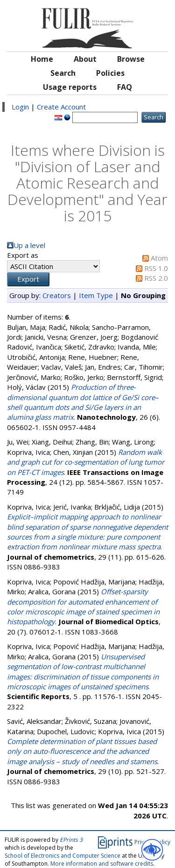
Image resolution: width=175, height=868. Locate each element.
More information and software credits (102, 864)
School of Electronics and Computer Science (63, 856)
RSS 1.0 (156, 268)
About (85, 59)
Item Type (96, 295)
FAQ (125, 87)
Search (63, 73)
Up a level (29, 245)
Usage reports (70, 87)
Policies (110, 73)
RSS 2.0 (156, 278)
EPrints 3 (71, 840)
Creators (57, 295)
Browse (131, 59)
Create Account (61, 107)
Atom (159, 258)
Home (42, 59)
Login (20, 107)
